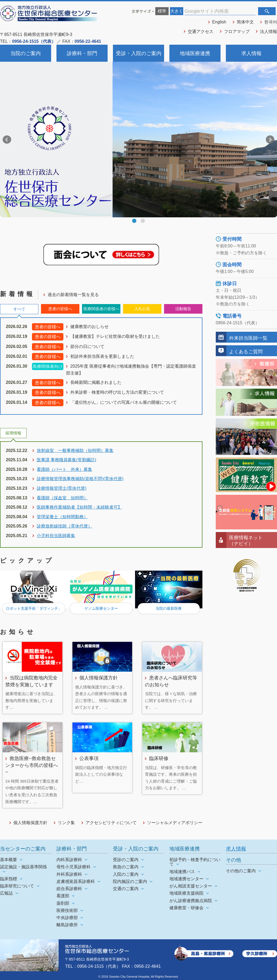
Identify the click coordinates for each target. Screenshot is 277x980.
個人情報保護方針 (99, 678)
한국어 (271, 22)
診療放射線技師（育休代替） (64, 526)
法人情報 (268, 32)
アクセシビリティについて (111, 823)
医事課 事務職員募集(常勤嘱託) (66, 460)
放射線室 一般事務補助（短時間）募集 (75, 450)
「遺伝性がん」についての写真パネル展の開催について (124, 402)
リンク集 (66, 823)
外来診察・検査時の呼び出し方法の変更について (117, 392)
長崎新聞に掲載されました (96, 382)
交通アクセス (201, 32)
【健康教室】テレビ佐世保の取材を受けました (115, 336)
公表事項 (89, 758)
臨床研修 (159, 758)
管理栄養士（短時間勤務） (62, 517)
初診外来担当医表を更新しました (102, 356)
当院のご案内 (26, 53)
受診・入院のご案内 (139, 53)
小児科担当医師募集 (56, 536)
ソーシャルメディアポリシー (175, 823)
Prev (7, 140)
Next (270, 140)
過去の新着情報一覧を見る (73, 295)
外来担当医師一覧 (248, 338)
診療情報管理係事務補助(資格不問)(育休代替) (80, 479)
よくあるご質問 (246, 352)
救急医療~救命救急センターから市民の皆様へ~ (32, 765)
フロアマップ (237, 32)
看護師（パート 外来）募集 (64, 469)
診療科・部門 (82, 53)
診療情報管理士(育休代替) (62, 488)
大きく (177, 11)
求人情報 (251, 53)
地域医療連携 (195, 53)
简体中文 (245, 22)
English (219, 22)
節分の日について (87, 346)
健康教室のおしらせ (89, 327)
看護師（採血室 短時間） (62, 498)
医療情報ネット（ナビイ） (246, 540)
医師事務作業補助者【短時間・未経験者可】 (79, 507)
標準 (162, 11)
